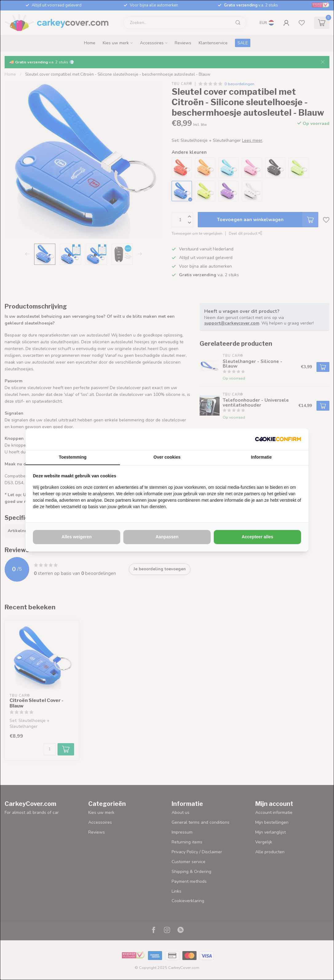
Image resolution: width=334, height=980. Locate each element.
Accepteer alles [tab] (258, 537)
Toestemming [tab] (73, 457)
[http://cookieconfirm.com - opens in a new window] (278, 439)
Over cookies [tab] (167, 457)
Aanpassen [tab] (167, 537)
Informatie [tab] (261, 457)
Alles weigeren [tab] (77, 537)
